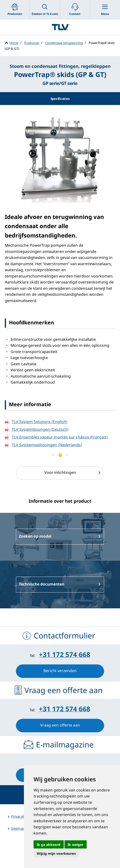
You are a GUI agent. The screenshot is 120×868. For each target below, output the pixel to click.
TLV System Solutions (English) (40, 422)
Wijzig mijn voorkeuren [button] (56, 853)
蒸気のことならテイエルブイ (60, 27)
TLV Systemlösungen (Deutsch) (40, 429)
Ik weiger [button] (75, 845)
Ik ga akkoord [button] (49, 845)
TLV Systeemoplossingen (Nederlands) (47, 445)
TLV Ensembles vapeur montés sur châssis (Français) (60, 437)
